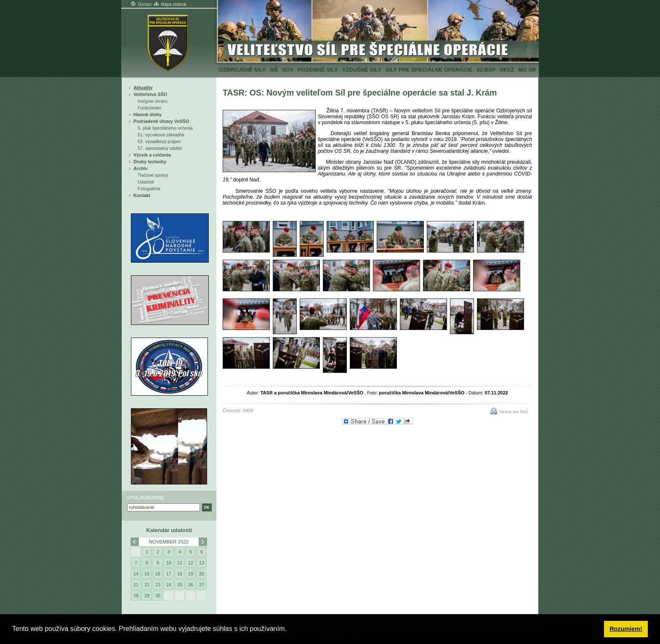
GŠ (274, 70)
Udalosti (146, 182)
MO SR (527, 70)
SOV (288, 70)
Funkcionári (149, 108)
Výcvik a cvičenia (152, 155)
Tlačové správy (153, 175)
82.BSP (486, 70)
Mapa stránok (170, 4)
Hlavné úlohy (148, 114)
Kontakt (142, 195)
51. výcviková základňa (161, 135)
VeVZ (507, 70)
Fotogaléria (149, 189)
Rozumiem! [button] (626, 629)
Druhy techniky (150, 162)
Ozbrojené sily (242, 70)
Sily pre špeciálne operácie (429, 70)
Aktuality (143, 88)
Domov (141, 4)
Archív (141, 168)
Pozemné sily (318, 70)
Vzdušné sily (362, 70)
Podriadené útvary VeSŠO (161, 121)
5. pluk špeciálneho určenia (165, 128)
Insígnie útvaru (153, 101)
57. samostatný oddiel (160, 148)
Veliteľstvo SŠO (150, 94)
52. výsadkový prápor (159, 141)
